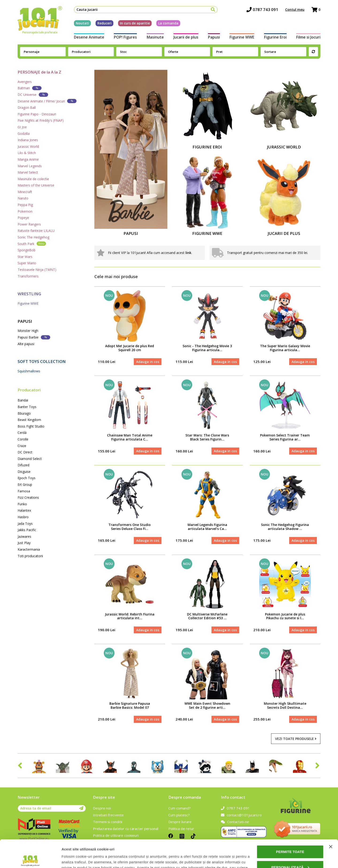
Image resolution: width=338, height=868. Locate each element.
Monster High (28, 331)
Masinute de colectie (33, 179)
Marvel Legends (30, 166)
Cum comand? (179, 808)
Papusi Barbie (34, 337)
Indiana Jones (28, 140)
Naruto (23, 198)
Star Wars (25, 257)
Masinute (155, 37)
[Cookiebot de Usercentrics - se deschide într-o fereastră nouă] (30, 859)
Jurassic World (28, 146)
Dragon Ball (27, 107)
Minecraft (25, 192)
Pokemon (25, 211)
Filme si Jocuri (308, 37)
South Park (32, 243)
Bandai (23, 400)
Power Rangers (29, 224)
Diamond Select (30, 459)
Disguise (24, 472)
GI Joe (22, 127)
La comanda (168, 23)
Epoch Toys (27, 478)
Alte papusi (26, 344)
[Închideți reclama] (331, 819)
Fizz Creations (28, 497)
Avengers (25, 82)
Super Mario (27, 263)
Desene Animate (89, 37)
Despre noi (102, 808)
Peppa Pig (25, 205)
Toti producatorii (30, 556)
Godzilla (24, 134)
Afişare (68, 859)
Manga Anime (28, 159)
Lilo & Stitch (27, 153)
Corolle (23, 439)
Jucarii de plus (186, 37)
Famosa (24, 491)
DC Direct (25, 452)
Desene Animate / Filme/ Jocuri (47, 101)
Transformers (28, 276)
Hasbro (23, 517)
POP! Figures (125, 37)
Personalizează (290, 839)
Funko (22, 504)
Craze (22, 446)
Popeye (23, 218)
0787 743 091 (262, 10)
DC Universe (33, 95)
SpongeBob (27, 250)
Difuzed (23, 465)
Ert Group (25, 485)
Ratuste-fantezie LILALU (36, 231)
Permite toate (290, 824)
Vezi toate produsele (296, 739)
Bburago (24, 413)
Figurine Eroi (275, 37)
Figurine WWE (242, 37)
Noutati (82, 23)
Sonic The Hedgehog (33, 237)
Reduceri (104, 23)
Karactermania (29, 549)
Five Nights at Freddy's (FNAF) (41, 120)
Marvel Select (28, 172)
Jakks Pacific (27, 530)
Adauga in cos (148, 362)
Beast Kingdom (29, 420)
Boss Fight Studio (31, 426)
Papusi (214, 37)
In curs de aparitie (135, 23)
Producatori (29, 390)
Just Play (24, 543)
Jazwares (24, 536)
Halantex (24, 510)
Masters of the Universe (36, 185)
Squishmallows (29, 371)
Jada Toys (25, 524)
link (188, 253)
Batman (30, 88)
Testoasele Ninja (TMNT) (37, 270)
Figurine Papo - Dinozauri (37, 114)
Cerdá (22, 433)
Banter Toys (27, 407)
